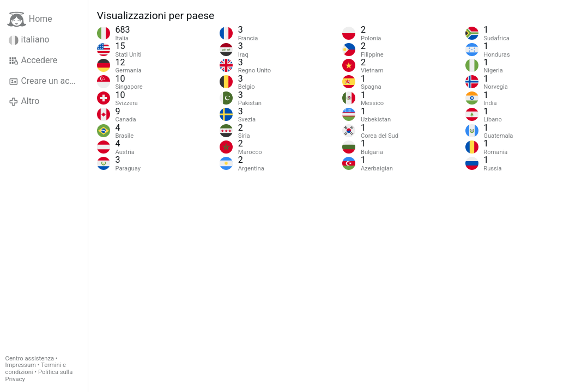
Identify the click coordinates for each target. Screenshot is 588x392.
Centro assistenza (30, 359)
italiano (29, 40)
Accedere (33, 60)
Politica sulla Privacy (39, 376)
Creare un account (48, 81)
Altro (24, 101)
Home (30, 19)
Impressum (21, 365)
